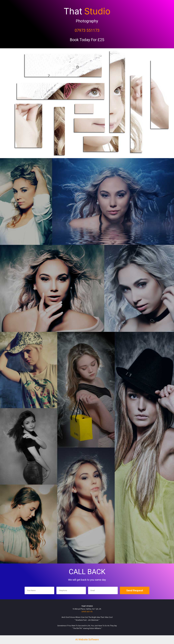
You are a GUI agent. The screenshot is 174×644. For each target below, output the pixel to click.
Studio (97, 11)
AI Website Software (87, 639)
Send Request (135, 590)
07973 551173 (87, 30)
